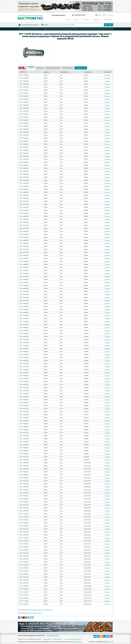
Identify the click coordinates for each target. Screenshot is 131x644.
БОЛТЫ (37, 29)
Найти (110, 25)
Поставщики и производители (30, 25)
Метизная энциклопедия (29, 29)
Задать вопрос (47, 639)
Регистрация (109, 15)
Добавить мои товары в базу (45, 610)
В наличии (107, 75)
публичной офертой (77, 642)
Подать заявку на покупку (35, 613)
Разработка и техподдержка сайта (100, 642)
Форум (46, 25)
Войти (99, 15)
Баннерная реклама (53, 636)
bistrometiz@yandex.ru (59, 15)
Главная (21, 29)
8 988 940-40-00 (80, 15)
